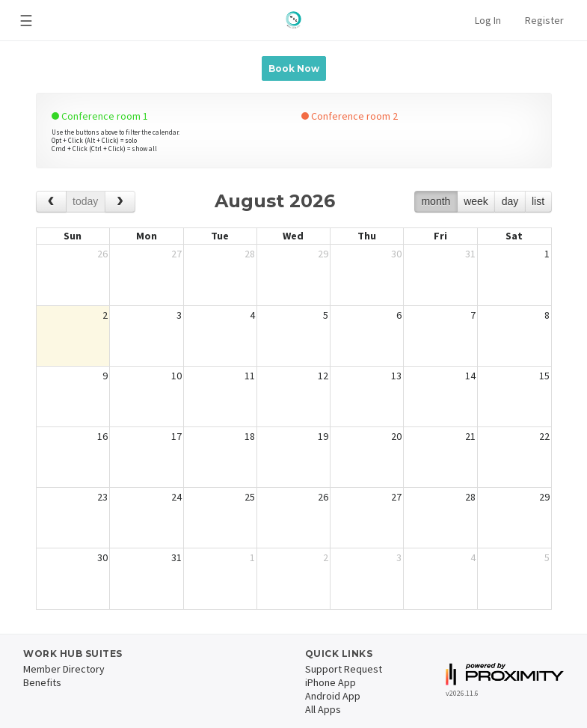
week (476, 201)
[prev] (51, 202)
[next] (120, 202)
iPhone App (331, 682)
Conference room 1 (100, 116)
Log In (488, 20)
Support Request (344, 669)
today (85, 201)
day (510, 201)
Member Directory (64, 669)
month (436, 201)
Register (544, 20)
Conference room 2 (350, 116)
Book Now (294, 68)
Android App (333, 696)
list (538, 201)
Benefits (42, 682)
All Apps (323, 709)
